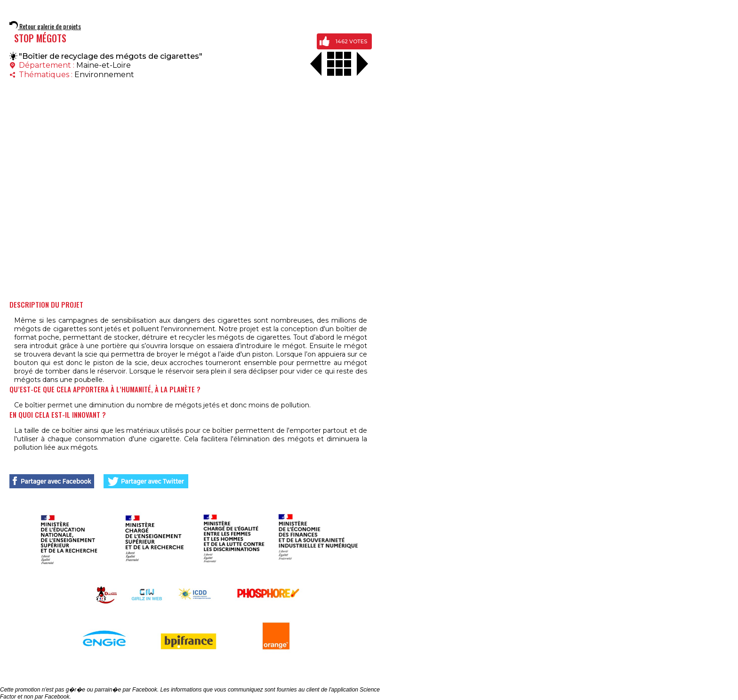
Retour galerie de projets (45, 26)
